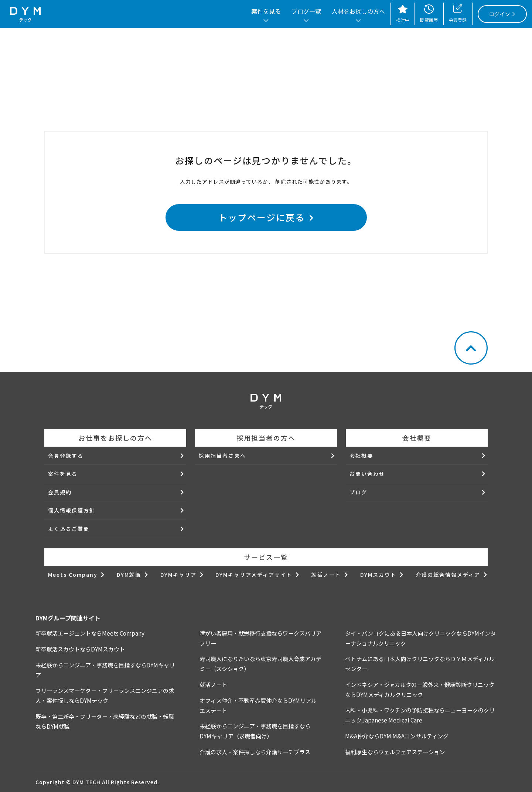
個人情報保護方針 (72, 510)
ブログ (358, 492)
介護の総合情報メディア (448, 575)
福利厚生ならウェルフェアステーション (395, 752)
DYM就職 (129, 575)
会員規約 (60, 492)
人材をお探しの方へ (358, 12)
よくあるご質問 (69, 529)
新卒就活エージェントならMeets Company (90, 633)
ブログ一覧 (306, 12)
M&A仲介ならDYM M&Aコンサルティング (397, 736)
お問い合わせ (367, 474)
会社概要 (361, 456)
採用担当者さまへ (222, 456)
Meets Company (73, 575)
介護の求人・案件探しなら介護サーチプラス (255, 752)
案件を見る (266, 12)
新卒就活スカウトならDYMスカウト (80, 649)
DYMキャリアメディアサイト (254, 575)
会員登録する (66, 456)
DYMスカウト (378, 575)
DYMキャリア (178, 575)
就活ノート (326, 575)
